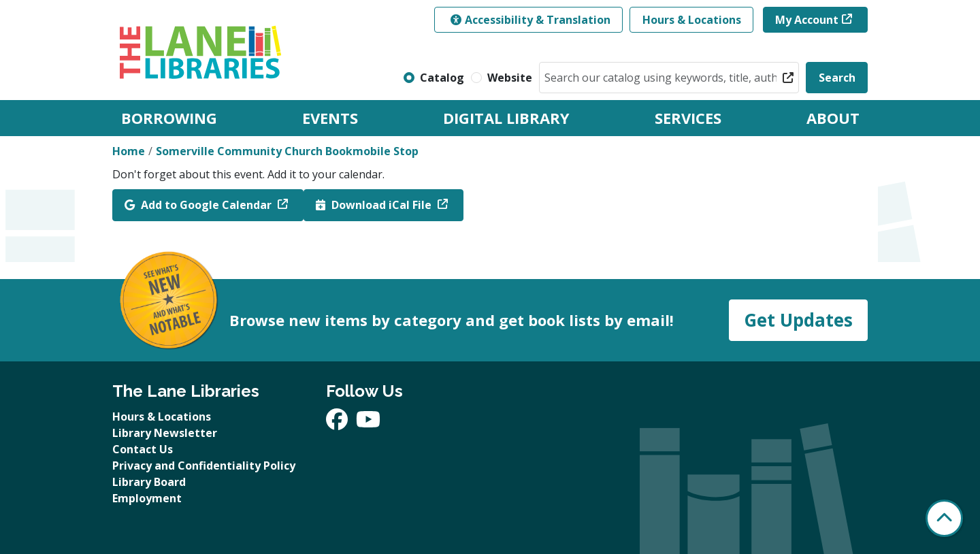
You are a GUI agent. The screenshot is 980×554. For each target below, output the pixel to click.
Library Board (149, 482)
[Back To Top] (944, 518)
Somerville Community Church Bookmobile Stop (287, 151)
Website (510, 78)
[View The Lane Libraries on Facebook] (338, 423)
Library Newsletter (165, 433)
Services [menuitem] (688, 118)
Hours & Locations (692, 20)
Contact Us (143, 449)
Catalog (442, 78)
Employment (147, 498)
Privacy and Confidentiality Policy (204, 466)
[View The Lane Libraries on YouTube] (368, 423)
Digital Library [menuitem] (506, 118)
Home (129, 151)
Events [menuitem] (330, 118)
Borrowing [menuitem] (169, 118)
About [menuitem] (833, 118)
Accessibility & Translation (530, 20)
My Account (807, 20)
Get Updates (798, 320)
